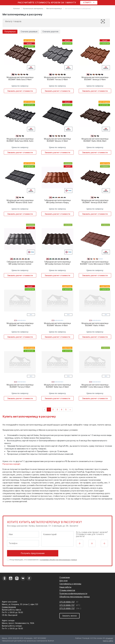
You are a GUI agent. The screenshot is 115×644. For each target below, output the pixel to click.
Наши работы (65, 587)
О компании (65, 577)
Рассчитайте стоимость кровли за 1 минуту (47, 3)
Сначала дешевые (29, 32)
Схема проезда (9, 607)
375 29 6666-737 (67, 602)
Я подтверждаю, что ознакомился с (43, 560)
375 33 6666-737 (67, 605)
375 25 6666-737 (67, 608)
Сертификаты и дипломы (70, 584)
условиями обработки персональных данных (58, 560)
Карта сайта (108, 641)
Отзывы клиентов (67, 590)
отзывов (109, 638)
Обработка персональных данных (75, 597)
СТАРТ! (89, 2)
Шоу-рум (63, 581)
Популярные (10, 32)
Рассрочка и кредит (11, 464)
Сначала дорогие (50, 32)
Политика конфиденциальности (73, 593)
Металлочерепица (54, 8)
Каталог (17, 8)
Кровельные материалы (33, 8)
